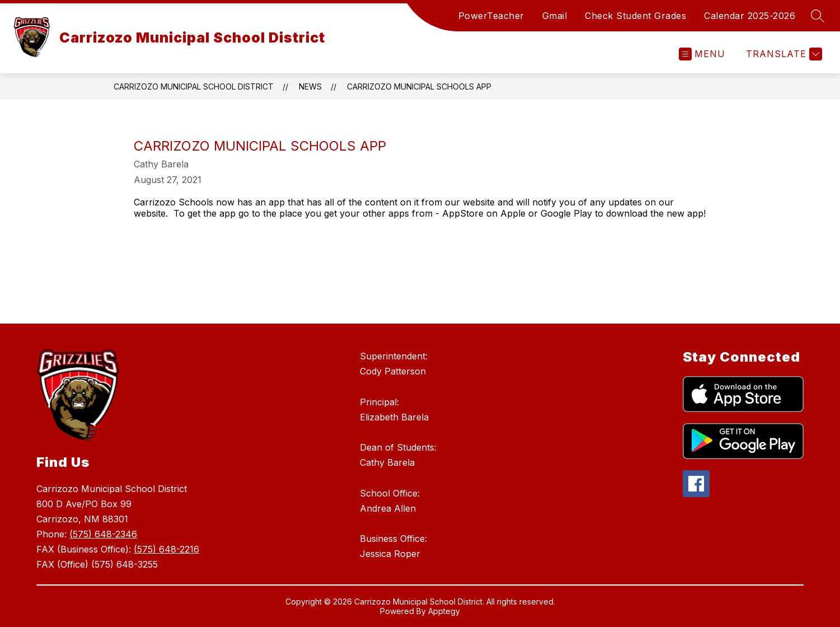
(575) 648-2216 (166, 549)
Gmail (555, 16)
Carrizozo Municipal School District (194, 86)
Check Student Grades (635, 16)
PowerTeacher (491, 16)
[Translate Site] (783, 54)
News (310, 86)
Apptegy (444, 611)
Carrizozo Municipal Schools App (419, 86)
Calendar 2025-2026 (750, 16)
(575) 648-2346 (103, 534)
